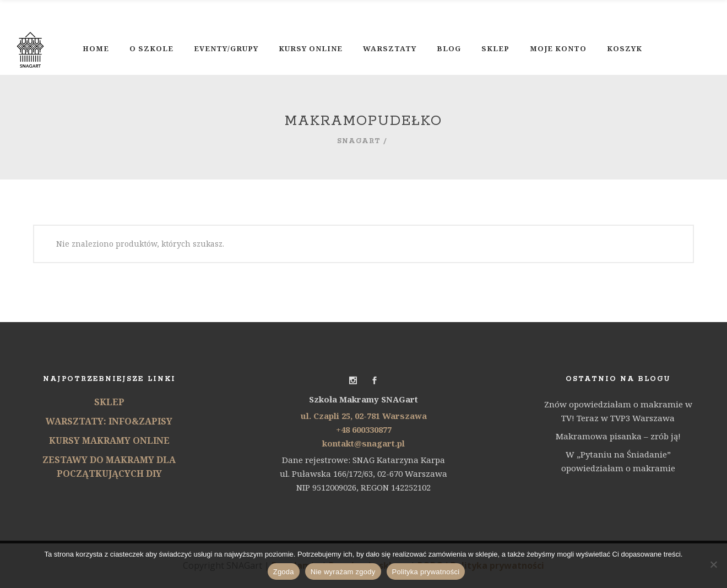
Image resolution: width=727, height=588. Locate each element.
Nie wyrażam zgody (343, 572)
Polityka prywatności (426, 572)
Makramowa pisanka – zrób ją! (618, 436)
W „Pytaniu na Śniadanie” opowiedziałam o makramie (618, 461)
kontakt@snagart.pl (363, 443)
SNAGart (359, 141)
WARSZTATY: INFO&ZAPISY (109, 421)
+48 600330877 (364, 429)
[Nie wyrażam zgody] (713, 564)
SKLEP (109, 402)
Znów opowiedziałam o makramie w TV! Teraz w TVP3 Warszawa (618, 411)
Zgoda (284, 572)
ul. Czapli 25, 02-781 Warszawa (364, 416)
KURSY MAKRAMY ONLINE (109, 440)
